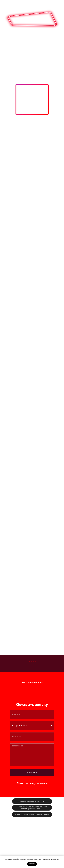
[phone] (32, 786)
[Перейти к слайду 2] (31, 711)
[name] (32, 764)
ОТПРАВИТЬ (32, 822)
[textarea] (32, 805)
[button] (32, 732)
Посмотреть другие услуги (32, 833)
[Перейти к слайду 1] (29, 711)
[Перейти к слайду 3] (33, 711)
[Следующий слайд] (62, 683)
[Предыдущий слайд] (2, 683)
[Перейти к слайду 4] (35, 711)
